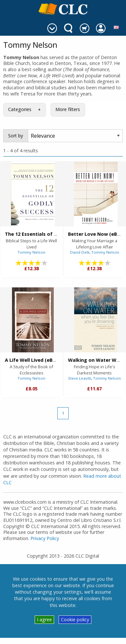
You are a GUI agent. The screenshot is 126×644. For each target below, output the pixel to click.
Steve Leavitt (80, 378)
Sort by (16, 136)
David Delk (80, 252)
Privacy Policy (45, 538)
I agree (44, 619)
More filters (68, 109)
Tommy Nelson (31, 252)
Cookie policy (75, 619)
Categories (20, 109)
